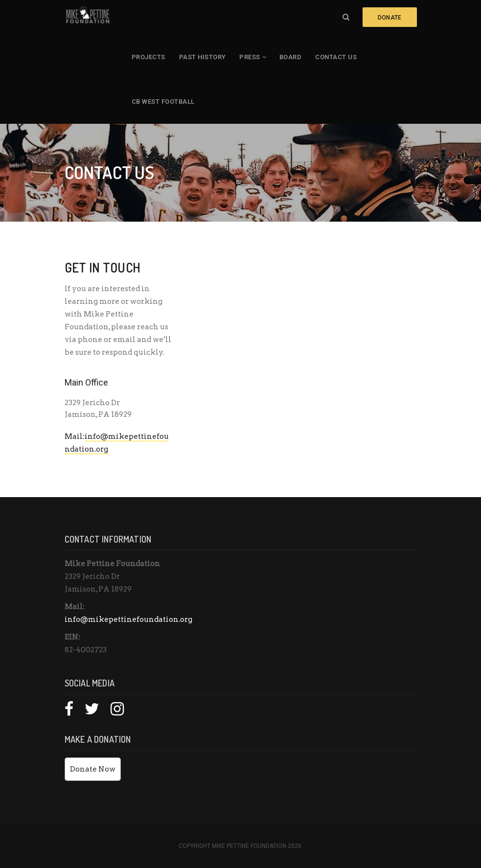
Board (291, 57)
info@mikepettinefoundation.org (128, 619)
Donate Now (93, 769)
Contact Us (336, 57)
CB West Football (163, 102)
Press (250, 57)
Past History (203, 57)
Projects (149, 57)
